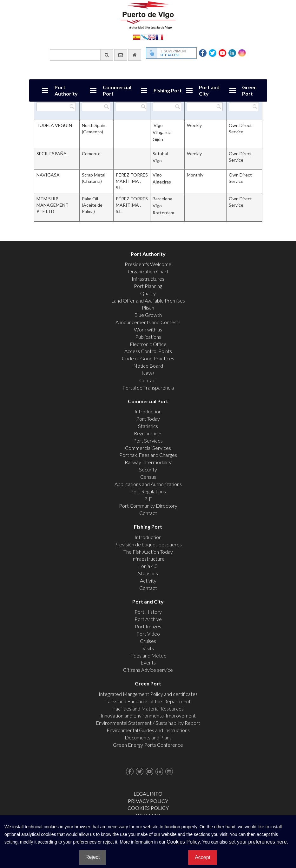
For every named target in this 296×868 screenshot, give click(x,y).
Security (148, 469)
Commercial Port (117, 90)
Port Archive (148, 619)
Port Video (148, 634)
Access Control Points (148, 351)
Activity (148, 581)
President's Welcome (148, 264)
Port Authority (66, 90)
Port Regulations (148, 491)
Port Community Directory (148, 506)
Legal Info (148, 794)
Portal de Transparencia (148, 387)
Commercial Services (148, 448)
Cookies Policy (148, 808)
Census (148, 477)
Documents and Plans (148, 737)
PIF (148, 499)
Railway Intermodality (148, 462)
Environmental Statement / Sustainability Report (148, 723)
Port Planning (148, 286)
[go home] (135, 55)
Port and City (209, 90)
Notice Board (148, 366)
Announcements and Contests (148, 322)
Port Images (148, 626)
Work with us (148, 329)
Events (148, 662)
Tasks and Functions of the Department (148, 701)
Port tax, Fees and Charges (148, 455)
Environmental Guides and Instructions (148, 730)
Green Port (249, 90)
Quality (148, 293)
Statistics (148, 426)
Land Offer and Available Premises (148, 300)
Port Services (148, 441)
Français (160, 37)
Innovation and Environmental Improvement (148, 715)
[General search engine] (82, 55)
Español (137, 37)
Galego (144, 37)
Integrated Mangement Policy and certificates (148, 694)
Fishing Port (168, 90)
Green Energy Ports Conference (148, 745)
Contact (148, 380)
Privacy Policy (148, 801)
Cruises (148, 641)
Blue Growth (148, 315)
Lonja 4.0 (148, 566)
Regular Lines (148, 433)
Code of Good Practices (148, 358)
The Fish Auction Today (148, 552)
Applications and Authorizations (148, 484)
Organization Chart (148, 271)
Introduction (148, 411)
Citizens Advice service (148, 670)
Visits (148, 648)
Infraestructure (148, 559)
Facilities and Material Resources (148, 708)
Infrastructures (148, 279)
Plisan (148, 307)
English (152, 37)
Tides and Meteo (148, 655)
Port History (148, 612)
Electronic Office (148, 344)
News (148, 373)
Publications (148, 337)
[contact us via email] (121, 55)
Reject (92, 857)
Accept (203, 857)
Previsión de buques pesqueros (148, 544)
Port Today (148, 419)
